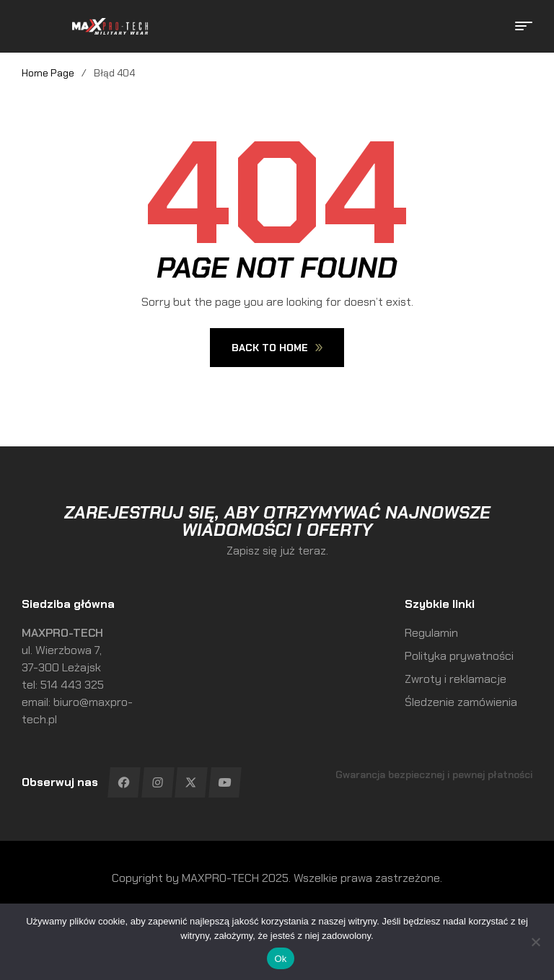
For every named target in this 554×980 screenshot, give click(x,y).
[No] (536, 942)
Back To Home (277, 348)
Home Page (48, 73)
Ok (280, 959)
